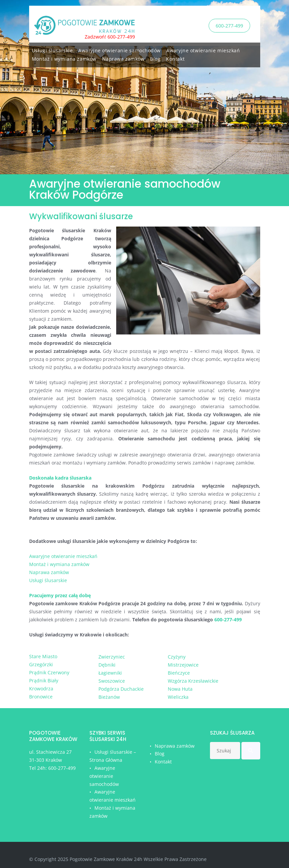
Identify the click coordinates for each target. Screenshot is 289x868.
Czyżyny (177, 657)
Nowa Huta (180, 689)
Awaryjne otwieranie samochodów (120, 49)
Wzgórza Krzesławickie (193, 681)
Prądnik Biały (44, 680)
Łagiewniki (110, 673)
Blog (155, 58)
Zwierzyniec (112, 657)
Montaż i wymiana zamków (64, 58)
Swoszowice (112, 681)
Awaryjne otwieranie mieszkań (203, 49)
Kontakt (175, 58)
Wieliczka (178, 697)
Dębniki (107, 665)
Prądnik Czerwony (49, 672)
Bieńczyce (179, 673)
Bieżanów (109, 697)
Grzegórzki (41, 664)
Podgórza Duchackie (121, 689)
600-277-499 (229, 25)
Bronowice (41, 697)
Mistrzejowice (183, 665)
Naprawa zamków (123, 58)
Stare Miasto (43, 656)
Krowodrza (41, 689)
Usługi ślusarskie (52, 49)
